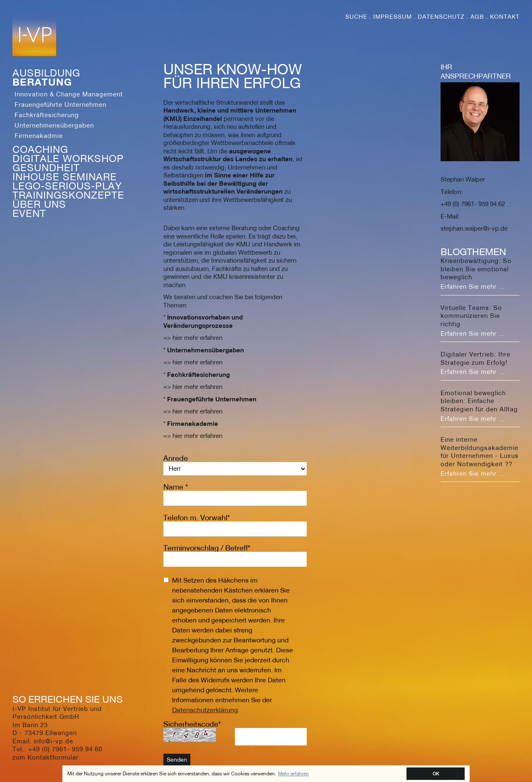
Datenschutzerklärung (205, 709)
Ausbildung (46, 73)
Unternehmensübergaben (54, 125)
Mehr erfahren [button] (293, 773)
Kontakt (505, 17)
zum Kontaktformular (46, 757)
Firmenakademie (193, 423)
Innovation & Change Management (69, 94)
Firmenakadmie (39, 135)
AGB (477, 17)
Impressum (393, 17)
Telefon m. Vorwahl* (197, 518)
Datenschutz (441, 17)
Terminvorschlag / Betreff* (207, 548)
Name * (176, 487)
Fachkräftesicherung (47, 115)
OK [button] (436, 773)
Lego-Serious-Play (67, 186)
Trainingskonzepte (68, 195)
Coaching (40, 149)
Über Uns (39, 204)
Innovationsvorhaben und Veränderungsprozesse (203, 321)
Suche (356, 17)
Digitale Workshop (68, 158)
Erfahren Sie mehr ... (473, 286)
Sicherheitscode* (192, 724)
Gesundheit (46, 167)
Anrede (176, 458)
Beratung (42, 82)
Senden (177, 760)
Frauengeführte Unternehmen (60, 104)
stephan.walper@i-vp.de (474, 228)
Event (29, 213)
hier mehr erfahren (197, 337)
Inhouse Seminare (65, 177)
